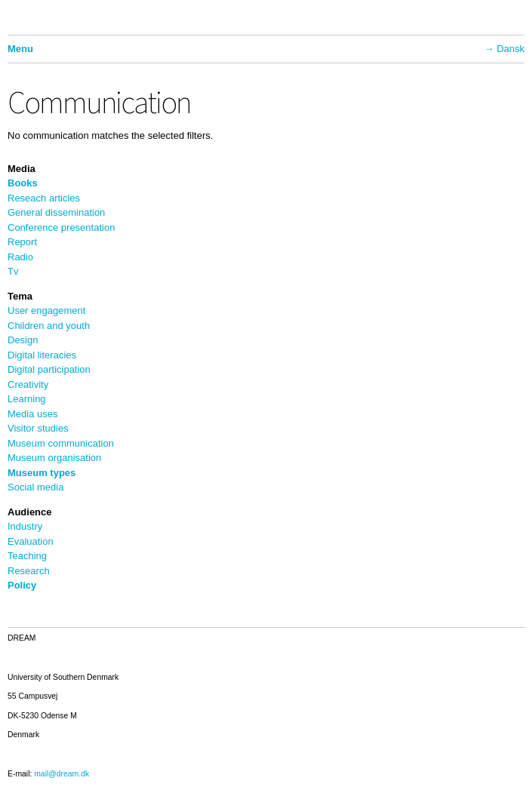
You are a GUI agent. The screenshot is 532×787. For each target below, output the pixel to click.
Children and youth (49, 326)
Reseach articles (44, 198)
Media (22, 169)
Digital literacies (42, 355)
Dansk (510, 49)
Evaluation (31, 541)
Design (23, 340)
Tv (13, 271)
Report (22, 242)
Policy (22, 585)
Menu (20, 49)
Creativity (28, 384)
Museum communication (61, 443)
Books (23, 183)
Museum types (42, 473)
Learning (27, 399)
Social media (35, 487)
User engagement (46, 310)
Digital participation (49, 369)
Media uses (32, 414)
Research (29, 571)
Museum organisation (54, 458)
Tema (20, 296)
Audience (30, 512)
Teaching (27, 556)
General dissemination (56, 212)
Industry (25, 526)
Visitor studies (38, 428)
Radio (20, 257)
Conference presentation (61, 227)
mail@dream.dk (62, 774)
